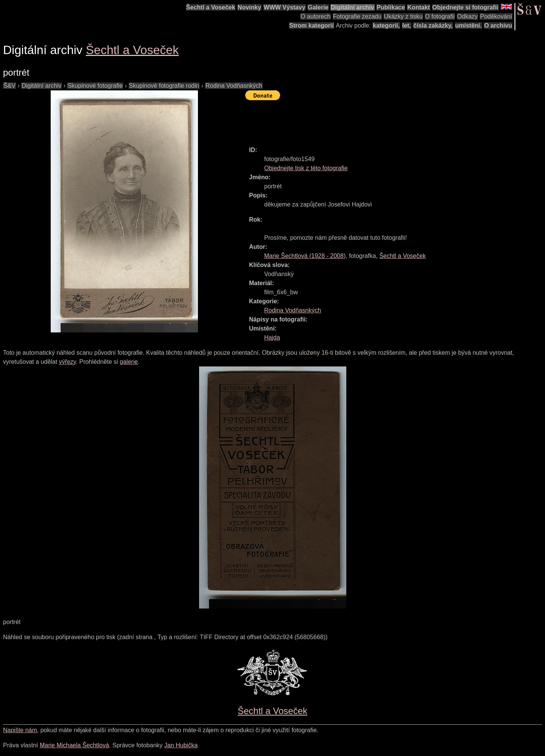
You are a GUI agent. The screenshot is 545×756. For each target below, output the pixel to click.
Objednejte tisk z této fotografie (306, 168)
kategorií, (386, 26)
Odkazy (467, 16)
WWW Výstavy (285, 7)
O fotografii (440, 16)
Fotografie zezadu (357, 16)
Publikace (391, 7)
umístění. (469, 26)
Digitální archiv (353, 7)
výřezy (68, 362)
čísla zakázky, (433, 26)
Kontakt (419, 7)
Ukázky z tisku (403, 16)
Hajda (272, 338)
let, (407, 26)
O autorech (315, 16)
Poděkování (496, 16)
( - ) (305, 256)
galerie (129, 362)
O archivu (498, 26)
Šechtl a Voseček (211, 7)
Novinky (249, 7)
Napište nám (20, 730)
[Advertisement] (383, 120)
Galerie (318, 7)
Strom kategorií (311, 26)
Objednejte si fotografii (465, 7)
